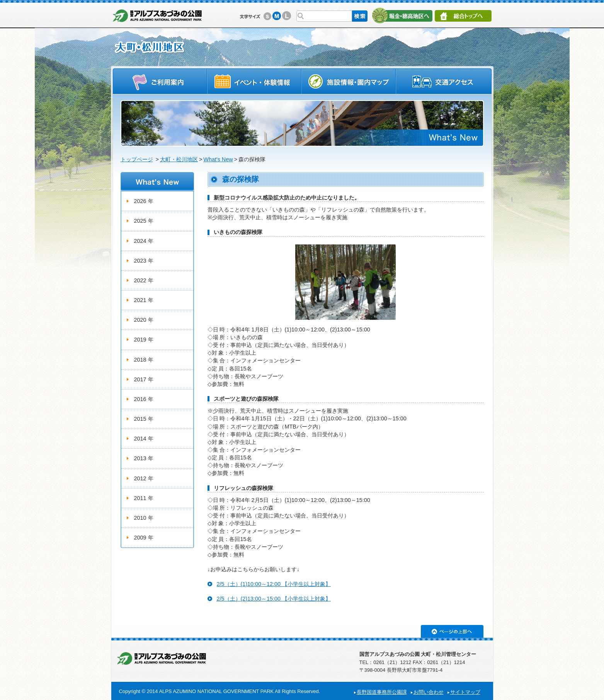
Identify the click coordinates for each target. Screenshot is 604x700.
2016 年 (144, 399)
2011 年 (144, 498)
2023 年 (144, 261)
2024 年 (144, 241)
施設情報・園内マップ (349, 81)
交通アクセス (444, 81)
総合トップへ (463, 16)
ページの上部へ (452, 631)
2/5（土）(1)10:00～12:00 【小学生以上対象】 (274, 584)
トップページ (137, 159)
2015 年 (144, 419)
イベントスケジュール (254, 81)
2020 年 (144, 320)
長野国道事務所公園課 (382, 692)
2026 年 (144, 201)
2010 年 (144, 518)
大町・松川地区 (179, 159)
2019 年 (144, 340)
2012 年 (144, 478)
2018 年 (144, 360)
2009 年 (144, 538)
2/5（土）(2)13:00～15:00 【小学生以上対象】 (274, 599)
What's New (218, 159)
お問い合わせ (429, 692)
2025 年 (144, 221)
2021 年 (144, 300)
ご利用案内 (160, 81)
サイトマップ (465, 692)
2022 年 (144, 280)
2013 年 (144, 458)
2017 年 (144, 379)
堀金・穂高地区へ (402, 15)
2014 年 (144, 439)
